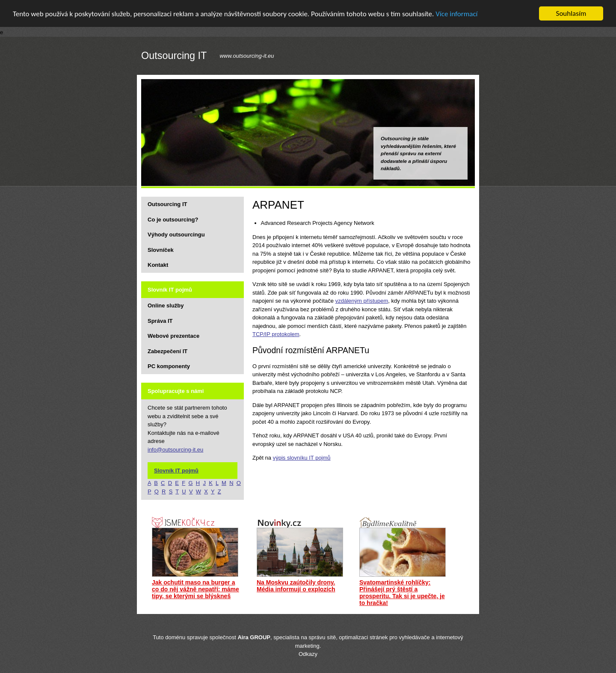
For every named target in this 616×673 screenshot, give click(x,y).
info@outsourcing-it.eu (175, 450)
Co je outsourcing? (173, 220)
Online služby (166, 306)
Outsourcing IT (174, 56)
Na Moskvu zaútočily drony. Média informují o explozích (296, 586)
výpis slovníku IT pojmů (302, 458)
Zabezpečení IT (167, 351)
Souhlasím (571, 13)
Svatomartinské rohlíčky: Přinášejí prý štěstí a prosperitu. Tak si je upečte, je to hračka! (402, 593)
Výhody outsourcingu (176, 235)
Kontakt (158, 265)
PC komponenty (169, 366)
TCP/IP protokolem (276, 334)
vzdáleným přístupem (362, 301)
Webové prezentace (173, 336)
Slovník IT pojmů (176, 471)
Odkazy (308, 654)
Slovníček (161, 250)
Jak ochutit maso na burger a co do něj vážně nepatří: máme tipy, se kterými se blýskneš (195, 589)
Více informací (456, 14)
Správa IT (160, 321)
